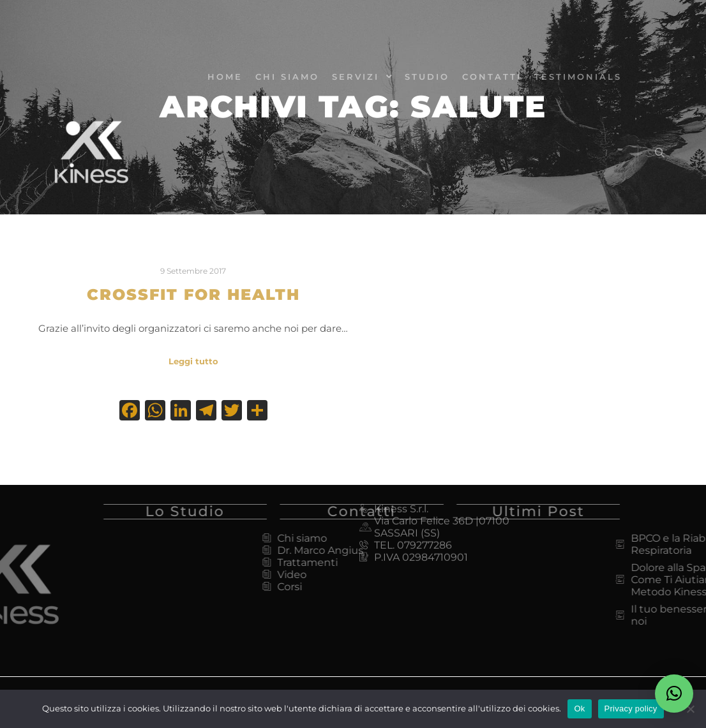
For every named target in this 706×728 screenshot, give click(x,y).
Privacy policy (631, 709)
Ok (579, 709)
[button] (674, 694)
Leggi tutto (193, 361)
